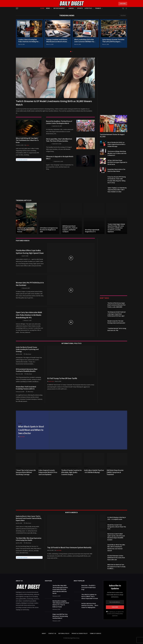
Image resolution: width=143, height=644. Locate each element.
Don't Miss (104, 298)
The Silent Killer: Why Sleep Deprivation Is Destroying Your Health (29, 539)
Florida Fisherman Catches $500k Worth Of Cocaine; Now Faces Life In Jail (116, 557)
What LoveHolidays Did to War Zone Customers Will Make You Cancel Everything (84, 41)
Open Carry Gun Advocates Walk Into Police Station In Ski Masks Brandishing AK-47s (29, 315)
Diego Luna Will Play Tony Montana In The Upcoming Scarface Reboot (60, 616)
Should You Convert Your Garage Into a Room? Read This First (117, 526)
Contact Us (52, 633)
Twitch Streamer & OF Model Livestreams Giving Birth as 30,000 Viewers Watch (54, 103)
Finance (98, 8)
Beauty (40, 467)
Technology (49, 161)
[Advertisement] (113, 85)
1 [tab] (71, 51)
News (48, 8)
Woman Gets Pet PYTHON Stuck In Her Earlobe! (30, 284)
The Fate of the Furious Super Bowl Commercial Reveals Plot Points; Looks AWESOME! (117, 305)
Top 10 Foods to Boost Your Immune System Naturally (69, 547)
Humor (109, 158)
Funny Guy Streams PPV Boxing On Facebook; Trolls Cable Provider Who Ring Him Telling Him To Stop (117, 180)
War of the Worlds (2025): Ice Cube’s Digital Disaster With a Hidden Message (116, 144)
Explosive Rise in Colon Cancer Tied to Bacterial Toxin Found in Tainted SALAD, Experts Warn (29, 518)
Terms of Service (96, 633)
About (44, 633)
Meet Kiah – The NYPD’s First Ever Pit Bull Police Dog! (89, 587)
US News (48, 144)
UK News (48, 126)
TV (108, 149)
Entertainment (59, 8)
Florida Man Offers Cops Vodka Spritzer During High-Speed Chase (30, 252)
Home (42, 8)
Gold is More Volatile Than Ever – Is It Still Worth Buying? (94, 471)
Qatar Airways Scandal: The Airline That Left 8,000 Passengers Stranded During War (113, 41)
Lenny (28, 145)
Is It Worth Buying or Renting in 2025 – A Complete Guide (117, 518)
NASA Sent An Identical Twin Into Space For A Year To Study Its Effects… (116, 566)
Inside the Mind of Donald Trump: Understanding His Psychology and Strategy (27, 349)
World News (19, 321)
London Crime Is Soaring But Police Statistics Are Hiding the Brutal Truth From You (28, 41)
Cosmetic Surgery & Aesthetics (70, 467)
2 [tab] (72, 51)
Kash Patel (51, 381)
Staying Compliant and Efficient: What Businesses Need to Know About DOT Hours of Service (57, 41)
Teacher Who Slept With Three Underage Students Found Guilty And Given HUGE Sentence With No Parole (60, 589)
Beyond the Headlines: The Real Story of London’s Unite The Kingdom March (59, 122)
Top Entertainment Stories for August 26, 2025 (112, 136)
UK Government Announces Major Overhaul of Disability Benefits (27, 370)
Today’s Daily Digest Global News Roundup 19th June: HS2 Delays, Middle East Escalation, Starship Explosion (116, 228)
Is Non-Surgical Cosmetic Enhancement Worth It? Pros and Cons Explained (48, 472)
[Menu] (17, 8)
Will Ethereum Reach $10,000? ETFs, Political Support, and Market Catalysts (70, 229)
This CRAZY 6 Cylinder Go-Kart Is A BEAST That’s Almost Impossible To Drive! (90, 596)
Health (20, 423)
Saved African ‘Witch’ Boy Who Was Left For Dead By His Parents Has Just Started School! (116, 547)
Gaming (71, 8)
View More (123, 16)
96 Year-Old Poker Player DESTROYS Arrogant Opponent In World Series (117, 162)
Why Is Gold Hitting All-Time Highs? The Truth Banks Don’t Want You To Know (27, 140)
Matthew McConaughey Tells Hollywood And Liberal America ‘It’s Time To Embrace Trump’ (61, 603)
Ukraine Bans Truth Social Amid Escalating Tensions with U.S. (26, 388)
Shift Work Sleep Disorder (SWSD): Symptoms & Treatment (115, 472)
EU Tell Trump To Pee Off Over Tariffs (62, 378)
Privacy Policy (120, 613)
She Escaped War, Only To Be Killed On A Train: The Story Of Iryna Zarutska (59, 140)
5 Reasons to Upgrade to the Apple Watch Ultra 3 (60, 158)
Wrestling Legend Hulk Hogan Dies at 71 (92, 231)
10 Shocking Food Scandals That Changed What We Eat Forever (26, 230)
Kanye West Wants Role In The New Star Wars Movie (116, 170)
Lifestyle (88, 8)
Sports (80, 8)
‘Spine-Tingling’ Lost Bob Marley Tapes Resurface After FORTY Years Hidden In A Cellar (117, 190)
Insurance (19, 467)
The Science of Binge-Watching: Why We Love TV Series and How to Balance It (117, 153)
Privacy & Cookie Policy (80, 633)
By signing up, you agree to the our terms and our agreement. (115, 613)
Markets (86, 467)
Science (110, 531)
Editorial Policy (64, 633)
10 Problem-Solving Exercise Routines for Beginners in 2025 (49, 230)
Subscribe (123, 4)
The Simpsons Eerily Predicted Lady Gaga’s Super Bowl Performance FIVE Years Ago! (117, 314)
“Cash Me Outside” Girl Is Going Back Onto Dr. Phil (117, 329)
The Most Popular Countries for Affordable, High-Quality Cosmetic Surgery (71, 472)
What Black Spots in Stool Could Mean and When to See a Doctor (31, 430)
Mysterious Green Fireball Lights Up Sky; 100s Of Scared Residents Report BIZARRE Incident (116, 536)
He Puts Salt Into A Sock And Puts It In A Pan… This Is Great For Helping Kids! (90, 605)
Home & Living (111, 515)
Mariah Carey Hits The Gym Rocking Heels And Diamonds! (116, 322)
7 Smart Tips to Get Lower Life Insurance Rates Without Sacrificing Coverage (26, 472)
